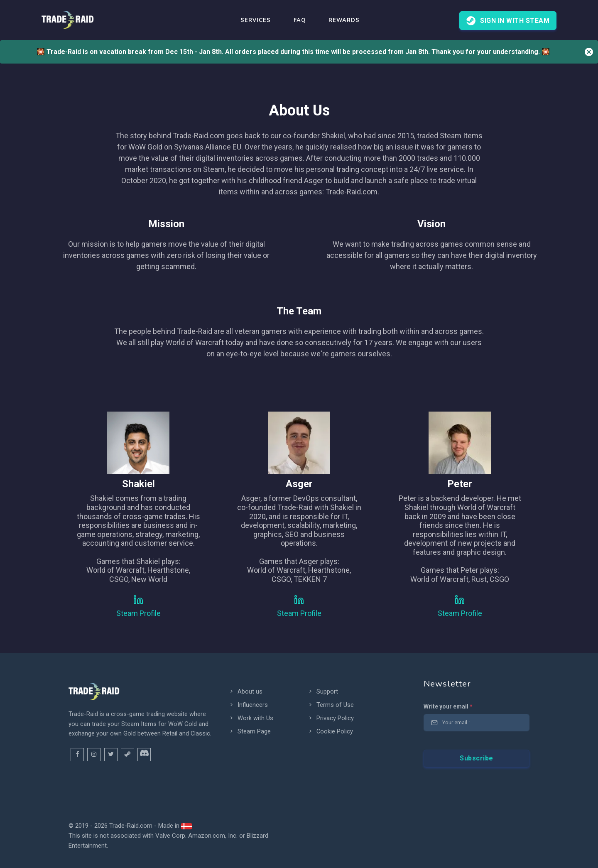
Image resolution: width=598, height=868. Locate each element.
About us (246, 691)
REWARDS (344, 20)
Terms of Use (331, 705)
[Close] (589, 52)
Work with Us (251, 718)
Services (256, 20)
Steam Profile (138, 613)
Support (323, 691)
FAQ (300, 20)
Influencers (248, 705)
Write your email (448, 706)
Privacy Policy (331, 718)
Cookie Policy (330, 731)
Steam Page (250, 731)
